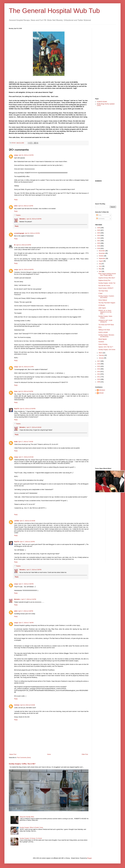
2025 (99, 230)
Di (15, 245)
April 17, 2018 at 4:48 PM (26, 611)
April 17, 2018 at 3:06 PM (26, 584)
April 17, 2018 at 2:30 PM (27, 542)
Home (49, 754)
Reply (16, 200)
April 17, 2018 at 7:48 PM (26, 623)
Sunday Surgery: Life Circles (107, 350)
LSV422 (17, 521)
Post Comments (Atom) (24, 758)
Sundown (101, 342)
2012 (99, 374)
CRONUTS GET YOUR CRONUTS (105, 321)
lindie (16, 442)
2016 (99, 364)
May (100, 269)
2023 (99, 235)
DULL (100, 327)
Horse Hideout (103, 300)
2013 (99, 372)
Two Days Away (103, 291)
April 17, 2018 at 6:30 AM (34, 427)
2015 (99, 366)
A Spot (100, 293)
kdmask (101, 393)
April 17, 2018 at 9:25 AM (26, 457)
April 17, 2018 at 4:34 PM (29, 599)
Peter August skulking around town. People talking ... (107, 274)
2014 (99, 369)
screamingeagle (19, 233)
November (102, 253)
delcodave (102, 390)
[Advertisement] (104, 61)
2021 (99, 241)
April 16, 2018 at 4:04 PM (26, 155)
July (100, 264)
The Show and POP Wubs (106, 325)
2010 (99, 379)
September (102, 258)
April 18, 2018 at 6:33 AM (27, 705)
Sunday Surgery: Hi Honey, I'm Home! (31, 838)
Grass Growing (103, 344)
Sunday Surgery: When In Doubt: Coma (31, 827)
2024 (99, 233)
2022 (99, 238)
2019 (99, 246)
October (101, 256)
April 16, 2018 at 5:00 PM (34, 219)
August (101, 261)
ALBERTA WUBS (102, 102)
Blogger (90, 858)
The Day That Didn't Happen (107, 303)
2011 (99, 377)
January (101, 358)
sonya (16, 155)
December (102, 251)
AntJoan (17, 705)
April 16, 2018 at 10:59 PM (28, 409)
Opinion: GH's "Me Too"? (106, 347)
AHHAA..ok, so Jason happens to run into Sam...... (105, 312)
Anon (16, 391)
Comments (100, 219)
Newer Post (13, 754)
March (101, 353)
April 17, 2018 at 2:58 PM (34, 570)
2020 (99, 243)
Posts (99, 215)
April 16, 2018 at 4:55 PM (32, 233)
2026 (99, 228)
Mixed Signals (103, 339)
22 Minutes (102, 305)
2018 (99, 248)
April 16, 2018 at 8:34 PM (24, 245)
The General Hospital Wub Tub (54, 11)
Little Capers (102, 308)
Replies (18, 215)
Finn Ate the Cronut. (104, 286)
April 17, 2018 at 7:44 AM (26, 442)
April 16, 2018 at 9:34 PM (26, 391)
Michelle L (23, 219)
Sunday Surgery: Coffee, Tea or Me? (22, 764)
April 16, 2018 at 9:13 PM (26, 367)
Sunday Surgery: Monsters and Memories (106, 336)
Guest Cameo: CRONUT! (106, 288)
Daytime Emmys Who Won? (107, 278)
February (102, 355)
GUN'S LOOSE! (103, 332)
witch (16, 206)
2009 (99, 382)
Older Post (85, 754)
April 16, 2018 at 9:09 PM (26, 270)
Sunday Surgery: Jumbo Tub (107, 283)
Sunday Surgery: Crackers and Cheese (106, 297)
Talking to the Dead (104, 330)
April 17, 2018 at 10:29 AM (27, 521)
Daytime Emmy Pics (104, 280)
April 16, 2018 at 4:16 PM (26, 206)
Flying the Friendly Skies (27, 817)
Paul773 (17, 409)
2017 (99, 361)
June (100, 266)
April (100, 271)
